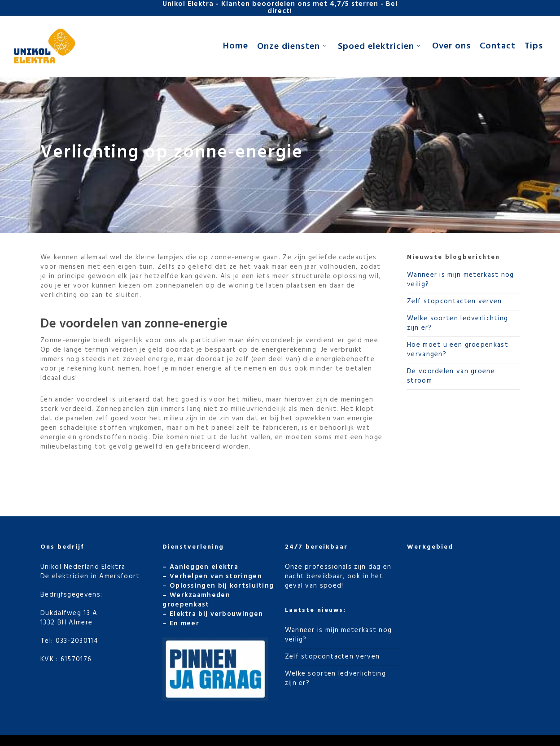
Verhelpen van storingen (216, 576)
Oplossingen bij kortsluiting (222, 586)
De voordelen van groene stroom (451, 376)
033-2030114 (77, 641)
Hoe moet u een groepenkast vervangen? (458, 350)
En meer (184, 624)
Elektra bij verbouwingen (216, 614)
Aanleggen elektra (204, 567)
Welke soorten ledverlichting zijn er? (457, 323)
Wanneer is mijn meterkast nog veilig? (461, 280)
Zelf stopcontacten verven (455, 301)
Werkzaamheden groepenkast (196, 600)
